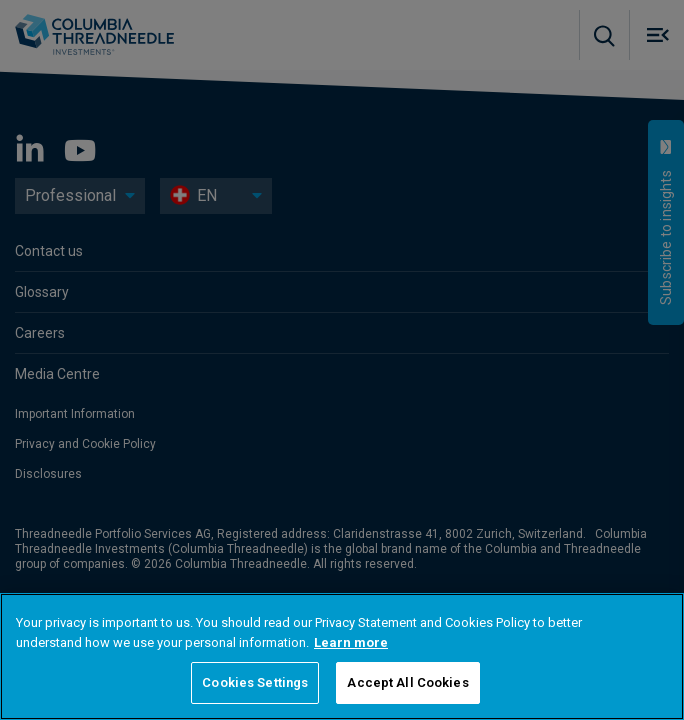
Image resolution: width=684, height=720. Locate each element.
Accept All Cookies (407, 682)
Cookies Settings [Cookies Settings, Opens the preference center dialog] (255, 682)
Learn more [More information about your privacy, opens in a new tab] (351, 642)
